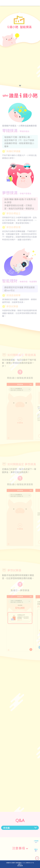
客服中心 (20, 864)
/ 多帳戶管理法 (25, 194)
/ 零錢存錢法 (24, 131)
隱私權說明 (20, 866)
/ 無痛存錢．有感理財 (28, 282)
